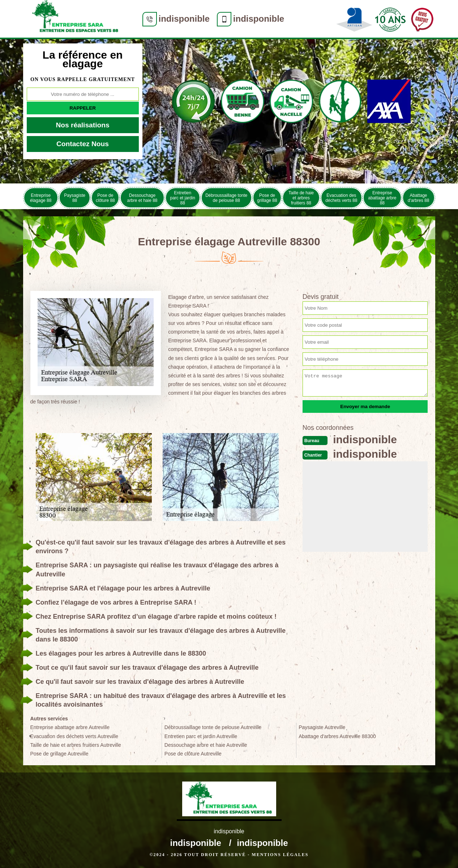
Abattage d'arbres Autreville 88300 (337, 736)
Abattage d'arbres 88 (419, 198)
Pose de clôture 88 (105, 198)
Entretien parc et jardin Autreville (201, 736)
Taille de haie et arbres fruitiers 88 (301, 198)
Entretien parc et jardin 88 (182, 198)
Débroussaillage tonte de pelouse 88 (226, 198)
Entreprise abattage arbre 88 (382, 198)
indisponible (184, 19)
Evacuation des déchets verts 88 (341, 198)
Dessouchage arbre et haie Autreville (206, 745)
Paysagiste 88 (75, 198)
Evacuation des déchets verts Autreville (74, 736)
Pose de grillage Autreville (59, 754)
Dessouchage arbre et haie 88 (142, 198)
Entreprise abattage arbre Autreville (70, 727)
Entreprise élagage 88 (41, 198)
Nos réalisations (82, 125)
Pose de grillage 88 (267, 198)
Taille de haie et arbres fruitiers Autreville (76, 745)
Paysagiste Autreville (322, 727)
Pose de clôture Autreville (193, 754)
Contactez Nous (83, 144)
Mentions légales (280, 855)
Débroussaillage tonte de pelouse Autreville (213, 727)
